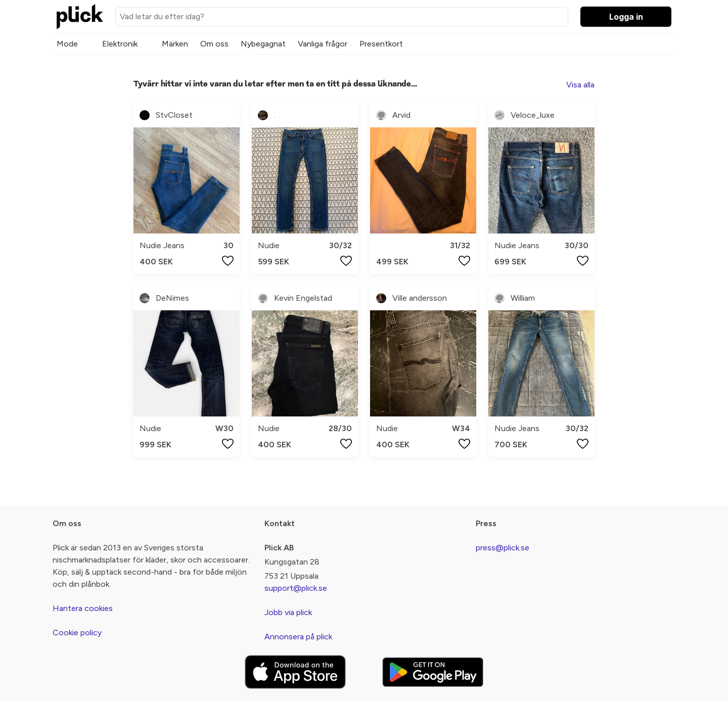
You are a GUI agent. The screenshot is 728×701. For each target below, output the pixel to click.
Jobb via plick (288, 612)
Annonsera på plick (298, 637)
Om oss (214, 44)
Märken (175, 44)
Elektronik (120, 44)
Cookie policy (77, 633)
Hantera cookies (83, 608)
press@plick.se (503, 548)
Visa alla (580, 85)
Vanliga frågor (323, 44)
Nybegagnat (263, 44)
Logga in (626, 17)
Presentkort (381, 44)
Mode (67, 44)
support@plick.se (296, 588)
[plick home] (80, 17)
